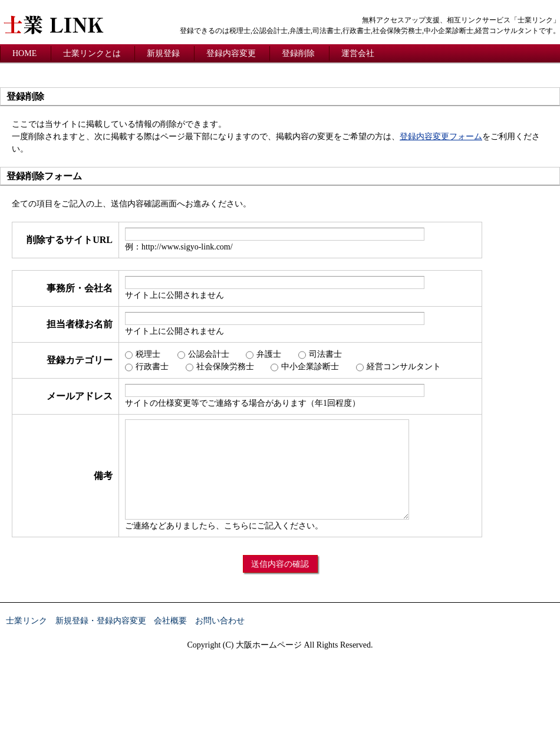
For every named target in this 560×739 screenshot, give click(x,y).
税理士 (148, 354)
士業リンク (27, 621)
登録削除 (298, 53)
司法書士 (325, 354)
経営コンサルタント (404, 367)
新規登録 (163, 53)
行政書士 (152, 367)
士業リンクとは (92, 53)
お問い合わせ (220, 621)
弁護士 (269, 354)
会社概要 (170, 621)
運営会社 (358, 53)
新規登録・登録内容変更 (101, 621)
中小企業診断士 (310, 367)
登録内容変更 (231, 53)
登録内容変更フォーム (441, 137)
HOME (24, 53)
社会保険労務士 (225, 367)
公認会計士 (209, 354)
